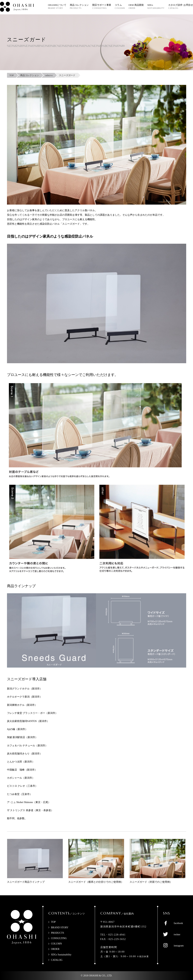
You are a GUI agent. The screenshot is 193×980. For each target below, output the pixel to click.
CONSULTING (59, 938)
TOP (53, 922)
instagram (179, 946)
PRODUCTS (58, 933)
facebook (178, 923)
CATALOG (57, 960)
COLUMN (57, 944)
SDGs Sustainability (61, 955)
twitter (177, 935)
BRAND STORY (60, 928)
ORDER (55, 949)
